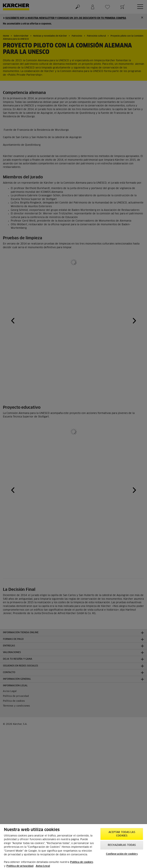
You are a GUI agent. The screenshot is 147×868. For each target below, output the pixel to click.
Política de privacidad (20, 866)
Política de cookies (82, 862)
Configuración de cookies (122, 854)
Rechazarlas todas (122, 845)
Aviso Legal (43, 866)
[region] (73, 846)
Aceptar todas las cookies (122, 834)
